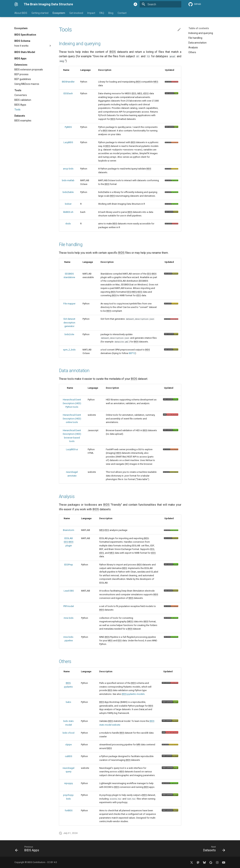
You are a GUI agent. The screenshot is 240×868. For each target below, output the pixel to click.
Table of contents (199, 28)
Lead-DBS (69, 591)
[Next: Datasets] (213, 850)
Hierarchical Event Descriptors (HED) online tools (72, 419)
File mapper (69, 304)
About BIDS (21, 13)
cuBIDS (68, 756)
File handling (71, 245)
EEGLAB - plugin (69, 542)
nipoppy (68, 783)
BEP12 (132, 353)
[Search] (160, 4)
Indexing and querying (80, 44)
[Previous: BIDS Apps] (28, 850)
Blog (111, 13)
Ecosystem (59, 13)
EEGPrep (69, 565)
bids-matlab (68, 180)
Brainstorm (69, 530)
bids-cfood (68, 733)
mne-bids (69, 618)
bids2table (68, 192)
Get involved (76, 13)
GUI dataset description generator (69, 323)
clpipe (68, 745)
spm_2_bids (69, 350)
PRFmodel (69, 606)
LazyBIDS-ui (72, 449)
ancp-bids (68, 169)
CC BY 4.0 (52, 862)
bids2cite (69, 334)
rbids (68, 224)
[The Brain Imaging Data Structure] (16, 4)
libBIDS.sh (68, 212)
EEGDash (68, 93)
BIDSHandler (68, 82)
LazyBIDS (68, 142)
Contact (122, 13)
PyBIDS (68, 127)
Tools (65, 30)
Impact (91, 13)
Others (65, 661)
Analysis (67, 496)
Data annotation (74, 371)
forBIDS (69, 810)
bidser (68, 204)
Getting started (40, 13)
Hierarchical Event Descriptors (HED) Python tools (72, 403)
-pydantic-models (133, 694)
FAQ (102, 13)
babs (68, 702)
